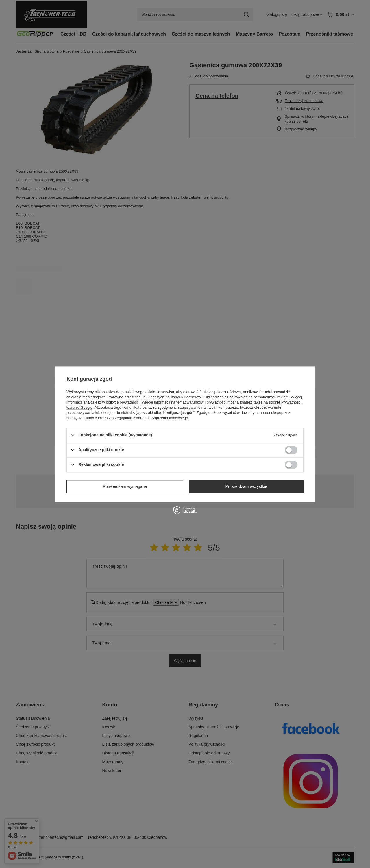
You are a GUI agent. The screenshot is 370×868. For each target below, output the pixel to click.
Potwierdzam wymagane (125, 486)
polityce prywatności (123, 402)
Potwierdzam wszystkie (246, 486)
